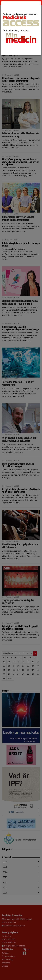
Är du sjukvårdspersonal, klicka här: (21, 19)
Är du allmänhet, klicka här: (21, 37)
